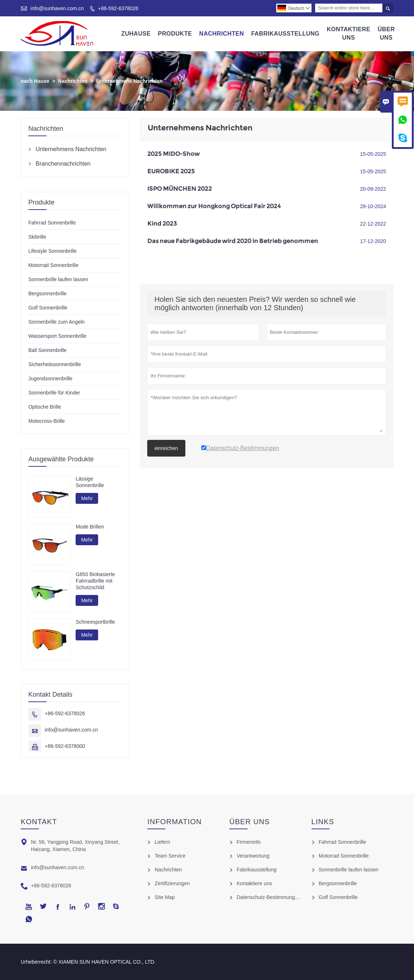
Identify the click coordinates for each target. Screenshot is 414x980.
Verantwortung (253, 856)
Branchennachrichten (63, 164)
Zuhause (136, 34)
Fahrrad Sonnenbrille (52, 223)
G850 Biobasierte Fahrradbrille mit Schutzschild (95, 581)
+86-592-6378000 (65, 746)
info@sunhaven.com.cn (57, 8)
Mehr (87, 498)
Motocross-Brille (47, 421)
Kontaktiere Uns (349, 33)
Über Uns (386, 33)
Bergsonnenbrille (47, 293)
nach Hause (35, 81)
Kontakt (39, 822)
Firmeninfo (249, 842)
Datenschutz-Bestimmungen (269, 897)
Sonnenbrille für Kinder (54, 393)
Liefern (162, 842)
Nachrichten (222, 34)
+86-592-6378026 (118, 8)
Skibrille (37, 237)
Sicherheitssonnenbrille (55, 364)
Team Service (170, 856)
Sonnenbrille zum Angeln (57, 322)
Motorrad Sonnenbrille (53, 265)
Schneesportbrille (95, 622)
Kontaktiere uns (254, 883)
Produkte (175, 34)
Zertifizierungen (172, 883)
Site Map (164, 897)
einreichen (166, 448)
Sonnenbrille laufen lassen (58, 279)
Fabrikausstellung (285, 34)
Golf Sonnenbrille (48, 308)
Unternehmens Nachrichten (71, 149)
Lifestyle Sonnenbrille (53, 251)
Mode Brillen (90, 527)
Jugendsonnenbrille (50, 378)
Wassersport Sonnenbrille (57, 336)
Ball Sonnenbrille (47, 350)
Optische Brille (45, 407)
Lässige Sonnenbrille (90, 482)
